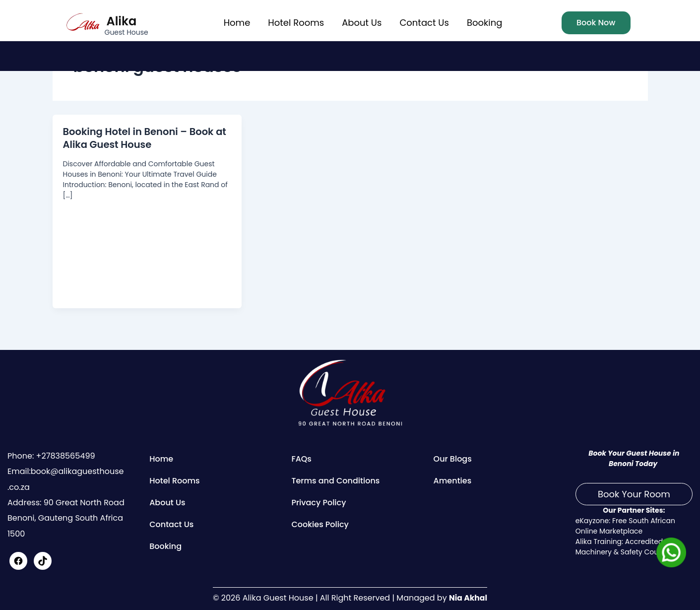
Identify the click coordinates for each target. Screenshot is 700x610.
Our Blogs (453, 459)
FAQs (301, 459)
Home (237, 23)
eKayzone (592, 521)
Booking (484, 23)
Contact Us (424, 23)
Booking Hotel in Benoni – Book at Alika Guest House (147, 138)
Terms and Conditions (335, 481)
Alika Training (599, 542)
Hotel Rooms (296, 23)
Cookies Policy (320, 524)
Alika (122, 21)
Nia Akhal (468, 598)
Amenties (453, 481)
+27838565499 (64, 456)
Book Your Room (634, 494)
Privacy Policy (318, 503)
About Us (362, 23)
